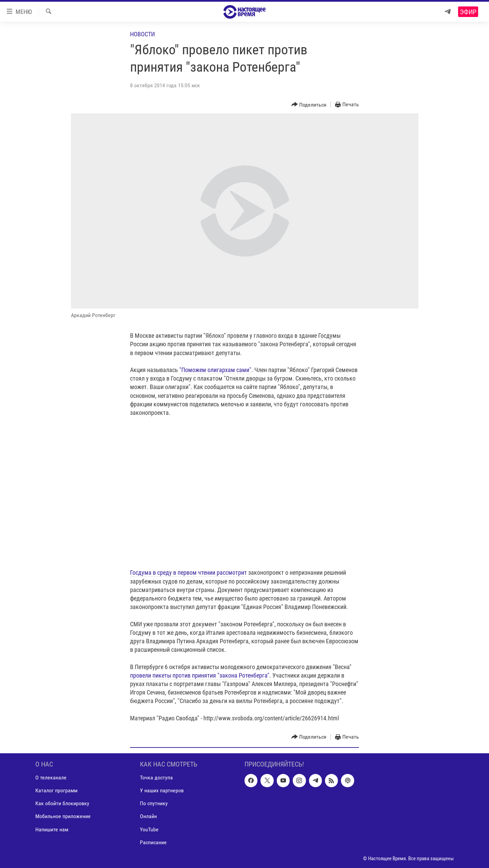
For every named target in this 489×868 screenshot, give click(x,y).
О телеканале (51, 778)
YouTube (149, 829)
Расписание (153, 842)
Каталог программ (56, 790)
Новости (142, 34)
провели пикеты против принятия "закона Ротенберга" (200, 675)
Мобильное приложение (63, 816)
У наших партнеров (162, 790)
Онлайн (148, 816)
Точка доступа (156, 778)
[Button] (309, 105)
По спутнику (154, 803)
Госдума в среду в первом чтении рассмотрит (188, 572)
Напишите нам (52, 829)
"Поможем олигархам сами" (215, 370)
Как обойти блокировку (62, 803)
